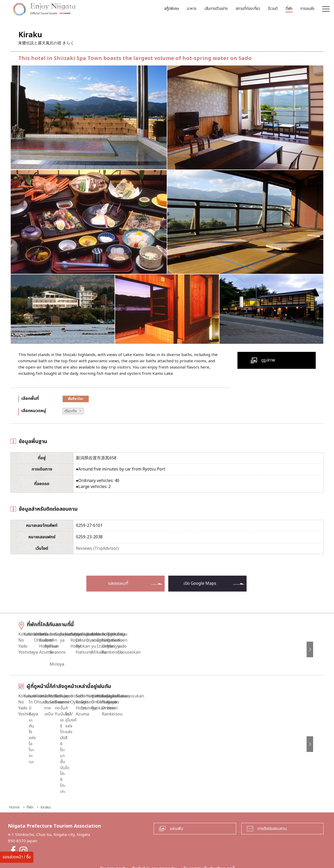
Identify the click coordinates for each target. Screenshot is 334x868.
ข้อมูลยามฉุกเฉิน (114, 843)
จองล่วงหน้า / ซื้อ (17, 857)
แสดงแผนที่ (118, 583)
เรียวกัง (70, 411)
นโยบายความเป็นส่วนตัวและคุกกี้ (208, 843)
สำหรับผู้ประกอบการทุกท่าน (154, 843)
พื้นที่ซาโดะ (76, 399)
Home (14, 782)
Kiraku (46, 782)
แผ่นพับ (176, 803)
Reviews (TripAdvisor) (97, 548)
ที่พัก (30, 782)
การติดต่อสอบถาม (272, 803)
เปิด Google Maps (200, 583)
